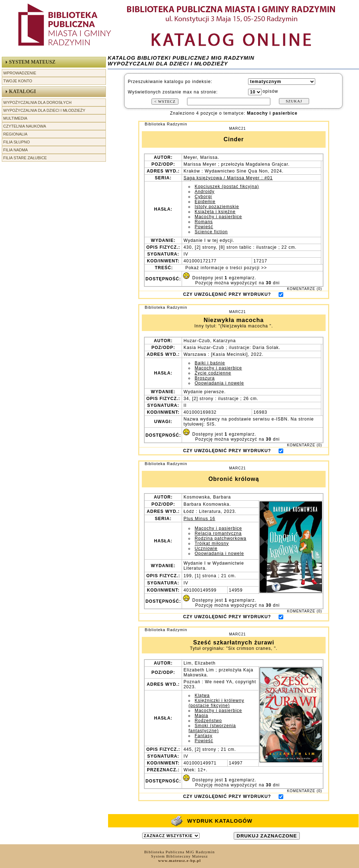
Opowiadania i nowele (219, 383)
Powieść (204, 227)
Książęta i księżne (215, 212)
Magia (201, 716)
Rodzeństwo (208, 721)
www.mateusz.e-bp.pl (180, 860)
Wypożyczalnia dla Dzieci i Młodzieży (44, 110)
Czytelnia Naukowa (25, 126)
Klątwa (202, 695)
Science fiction (211, 232)
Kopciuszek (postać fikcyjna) (227, 187)
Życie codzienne (213, 373)
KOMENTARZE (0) (304, 289)
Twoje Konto (18, 81)
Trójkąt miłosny (212, 543)
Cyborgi (203, 197)
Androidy (204, 192)
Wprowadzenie (20, 73)
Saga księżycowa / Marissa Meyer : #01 (228, 178)
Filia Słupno (17, 142)
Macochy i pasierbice (218, 217)
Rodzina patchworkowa (220, 538)
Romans (204, 222)
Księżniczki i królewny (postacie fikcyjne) (216, 703)
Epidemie (205, 202)
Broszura (205, 378)
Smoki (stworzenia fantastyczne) (212, 728)
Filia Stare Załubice (25, 158)
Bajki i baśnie (210, 363)
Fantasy (204, 736)
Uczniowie (206, 548)
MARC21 (237, 128)
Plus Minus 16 (199, 519)
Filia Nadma (15, 150)
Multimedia (15, 118)
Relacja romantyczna (218, 533)
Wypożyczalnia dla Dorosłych (37, 102)
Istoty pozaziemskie (217, 207)
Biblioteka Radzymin (166, 124)
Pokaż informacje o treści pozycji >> (225, 268)
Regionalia (15, 134)
